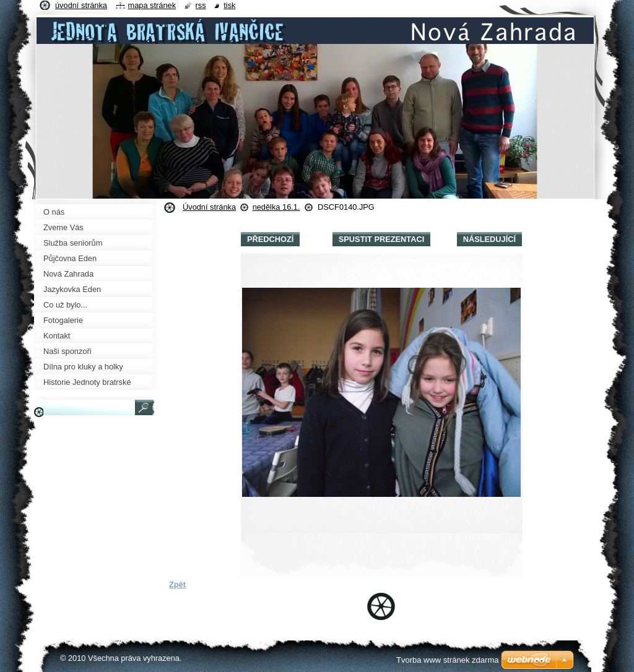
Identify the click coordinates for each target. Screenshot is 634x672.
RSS (201, 5)
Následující (489, 239)
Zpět (177, 584)
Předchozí (270, 239)
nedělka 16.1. (276, 207)
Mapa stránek (152, 5)
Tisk (229, 5)
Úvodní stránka (209, 207)
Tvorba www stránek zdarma (447, 660)
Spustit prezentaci (381, 239)
